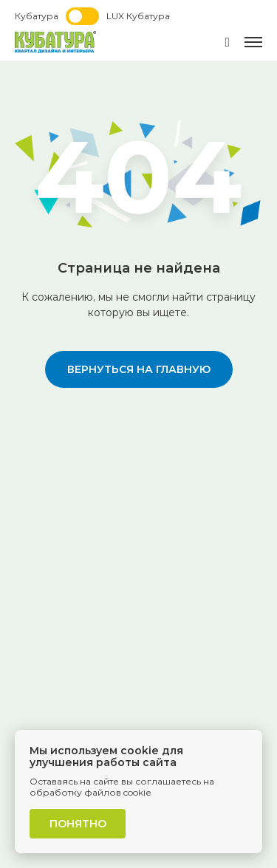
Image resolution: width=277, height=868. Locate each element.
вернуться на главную (139, 369)
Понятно (78, 824)
